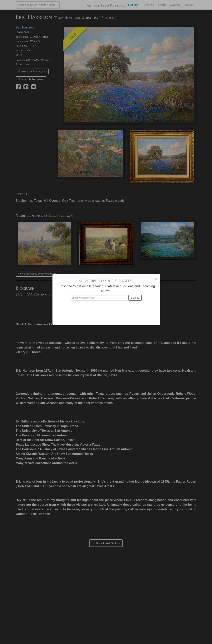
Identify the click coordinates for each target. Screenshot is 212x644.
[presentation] (106, 311)
